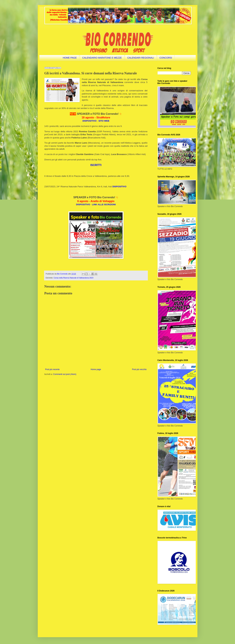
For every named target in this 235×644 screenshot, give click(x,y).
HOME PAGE (70, 58)
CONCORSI (166, 58)
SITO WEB (104, 121)
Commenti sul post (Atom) (65, 374)
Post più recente (52, 369)
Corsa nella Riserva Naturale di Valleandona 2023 (74, 278)
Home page (96, 369)
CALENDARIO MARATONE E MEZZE (102, 58)
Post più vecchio (139, 369)
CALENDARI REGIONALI (141, 58)
